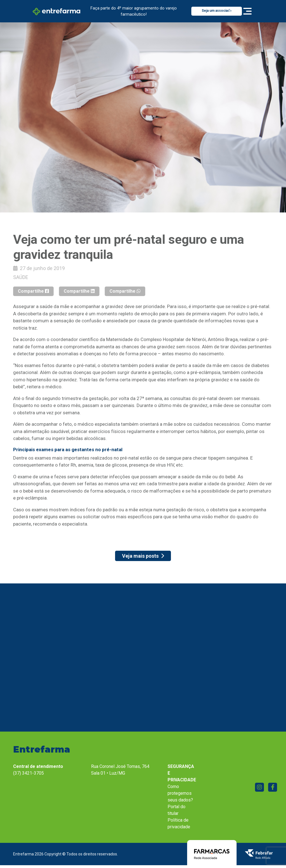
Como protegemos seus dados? (180, 793)
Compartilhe (33, 291)
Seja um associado (217, 11)
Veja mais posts (143, 556)
